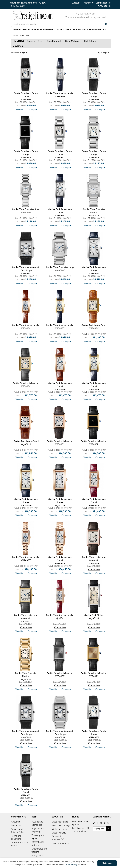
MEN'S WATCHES (29, 30)
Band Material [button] (73, 41)
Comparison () (103, 3)
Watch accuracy (60, 829)
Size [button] (41, 41)
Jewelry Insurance (61, 843)
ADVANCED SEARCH (98, 30)
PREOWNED (83, 30)
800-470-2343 (40, 3)
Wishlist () (89, 3)
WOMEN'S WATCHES (46, 30)
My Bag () (104, 6)
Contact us (16, 825)
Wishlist (19, 109)
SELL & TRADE (71, 30)
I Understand (107, 863)
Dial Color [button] (90, 41)
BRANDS (17, 30)
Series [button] (31, 41)
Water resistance (60, 822)
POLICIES (60, 30)
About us (15, 822)
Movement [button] (19, 46)
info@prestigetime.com (21, 3)
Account (77, 3)
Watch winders (59, 833)
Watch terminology (61, 825)
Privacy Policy (71, 864)
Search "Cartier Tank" (21, 36)
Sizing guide (37, 856)
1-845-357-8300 (17, 6)
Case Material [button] (54, 41)
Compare (32, 109)
